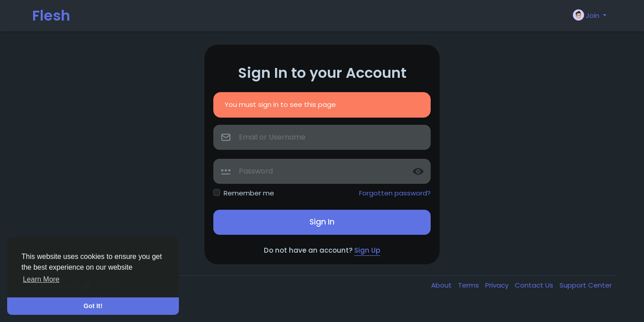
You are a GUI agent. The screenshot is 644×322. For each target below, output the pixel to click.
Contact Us (535, 285)
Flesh (51, 15)
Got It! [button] (93, 306)
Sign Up (367, 250)
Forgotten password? (395, 193)
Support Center (586, 285)
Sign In (322, 222)
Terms (469, 285)
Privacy (498, 285)
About (442, 285)
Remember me (249, 193)
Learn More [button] (41, 279)
